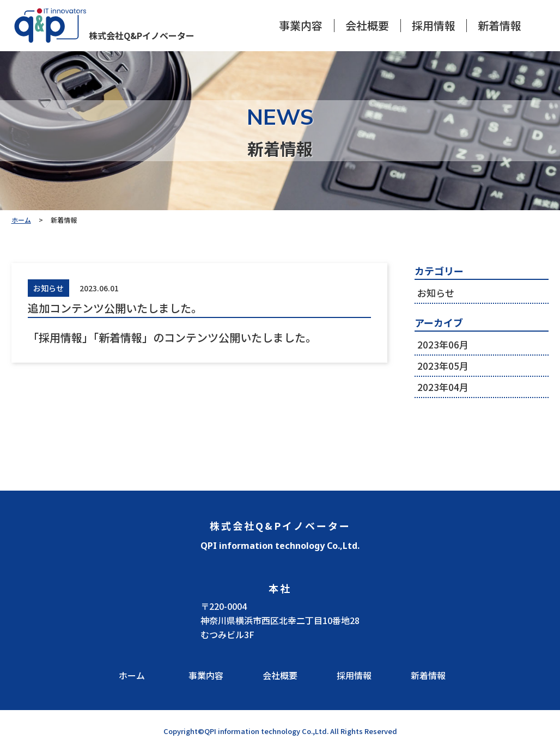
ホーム (132, 675)
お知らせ (436, 293)
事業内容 (301, 26)
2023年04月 (443, 387)
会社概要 (367, 26)
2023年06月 (443, 344)
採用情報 (434, 26)
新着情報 (500, 26)
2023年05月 (443, 366)
